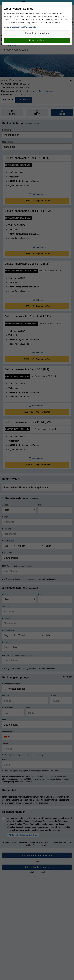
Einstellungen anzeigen (37, 33)
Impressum (15, 27)
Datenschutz (30, 27)
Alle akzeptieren (37, 40)
